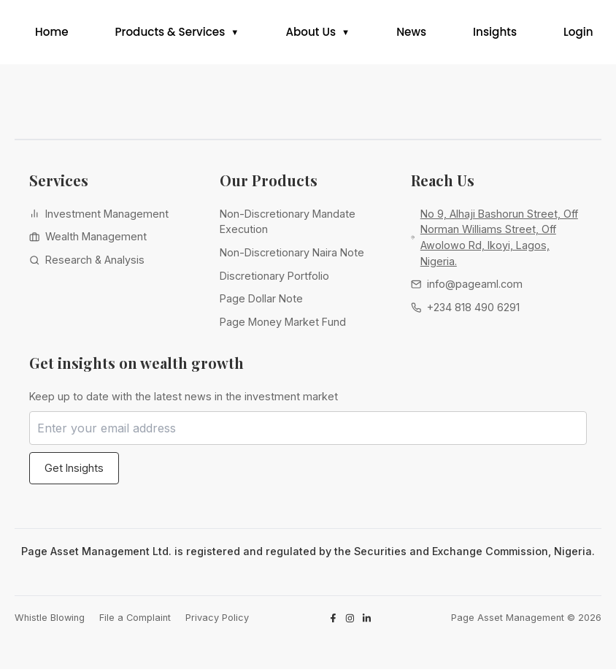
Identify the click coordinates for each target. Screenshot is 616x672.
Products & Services (170, 33)
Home (52, 33)
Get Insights (74, 471)
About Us (311, 33)
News (411, 33)
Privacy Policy (217, 621)
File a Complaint (135, 621)
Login (578, 33)
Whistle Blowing (50, 621)
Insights (495, 33)
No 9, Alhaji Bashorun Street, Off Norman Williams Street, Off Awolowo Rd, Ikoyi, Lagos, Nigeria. (499, 240)
